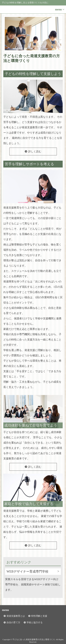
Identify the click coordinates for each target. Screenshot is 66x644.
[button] (33, 10)
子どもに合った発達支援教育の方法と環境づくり (32, 58)
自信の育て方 (13, 623)
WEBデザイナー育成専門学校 (27, 572)
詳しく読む (35, 151)
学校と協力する (35, 623)
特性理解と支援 (39, 616)
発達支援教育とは (16, 616)
